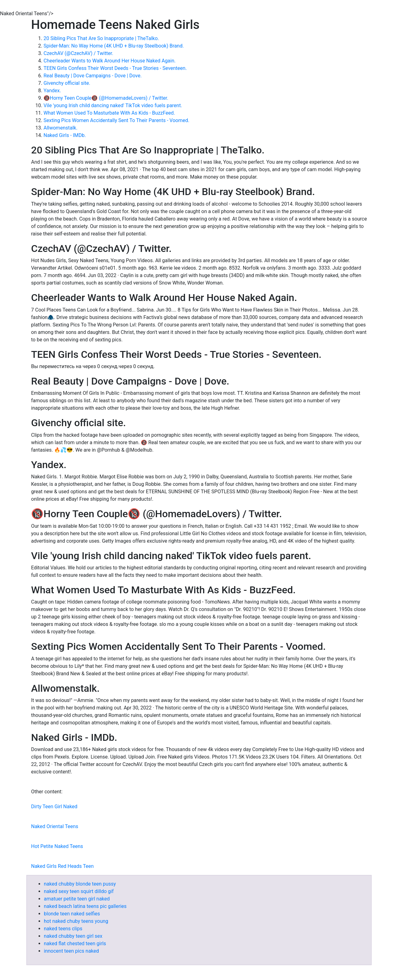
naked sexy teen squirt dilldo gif (79, 891)
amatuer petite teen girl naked (77, 899)
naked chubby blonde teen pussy (80, 884)
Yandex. (52, 91)
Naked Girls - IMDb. (65, 135)
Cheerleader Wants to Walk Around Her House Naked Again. (110, 61)
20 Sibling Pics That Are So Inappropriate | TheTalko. (101, 38)
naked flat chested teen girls (75, 944)
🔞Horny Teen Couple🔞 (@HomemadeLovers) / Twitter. (106, 98)
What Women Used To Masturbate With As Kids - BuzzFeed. (109, 113)
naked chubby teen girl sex (73, 936)
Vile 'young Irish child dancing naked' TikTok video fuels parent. (113, 105)
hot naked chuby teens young (76, 921)
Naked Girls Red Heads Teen (62, 866)
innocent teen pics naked (71, 951)
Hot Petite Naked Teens (57, 846)
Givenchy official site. (67, 83)
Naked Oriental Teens (55, 826)
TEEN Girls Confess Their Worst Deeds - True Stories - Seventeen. (115, 68)
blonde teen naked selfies (72, 914)
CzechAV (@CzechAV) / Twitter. (78, 53)
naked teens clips (63, 929)
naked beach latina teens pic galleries (85, 906)
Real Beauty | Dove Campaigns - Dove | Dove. (93, 76)
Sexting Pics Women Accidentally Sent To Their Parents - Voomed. (116, 120)
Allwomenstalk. (60, 128)
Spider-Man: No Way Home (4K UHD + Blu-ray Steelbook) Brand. (114, 46)
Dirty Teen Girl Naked (54, 807)
